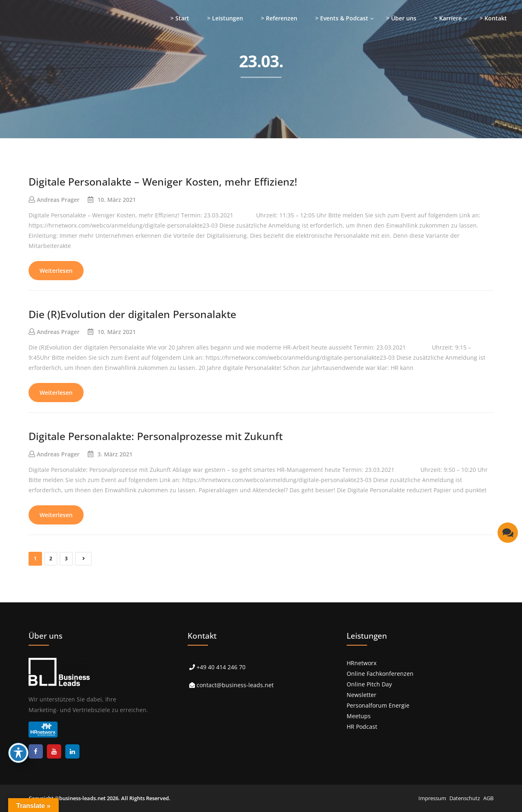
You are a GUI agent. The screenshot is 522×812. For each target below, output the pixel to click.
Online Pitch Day (369, 684)
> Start (180, 18)
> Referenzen (279, 18)
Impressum (432, 798)
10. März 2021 (117, 200)
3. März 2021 (115, 454)
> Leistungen (225, 18)
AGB (488, 798)
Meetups (359, 716)
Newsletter (362, 695)
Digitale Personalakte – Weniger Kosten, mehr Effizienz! (163, 181)
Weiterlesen (56, 271)
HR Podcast (362, 727)
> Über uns (401, 18)
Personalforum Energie (378, 705)
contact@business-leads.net (235, 685)
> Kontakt (493, 18)
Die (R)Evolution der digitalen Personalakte (132, 314)
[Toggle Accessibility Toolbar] (18, 753)
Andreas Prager (58, 200)
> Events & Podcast (342, 18)
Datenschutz (465, 798)
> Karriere (448, 18)
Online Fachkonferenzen (380, 674)
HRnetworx (362, 663)
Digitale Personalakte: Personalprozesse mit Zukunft (156, 436)
